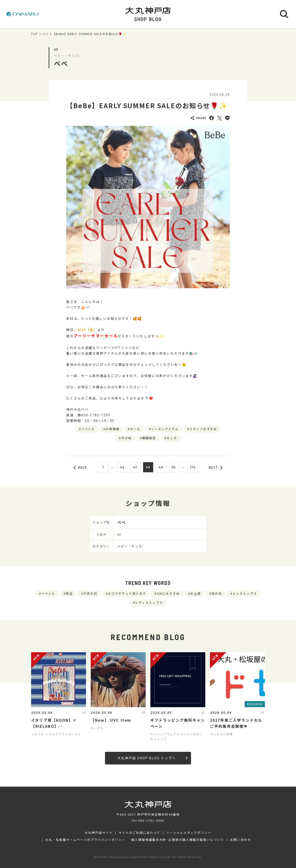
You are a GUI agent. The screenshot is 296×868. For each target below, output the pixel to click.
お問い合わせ (241, 840)
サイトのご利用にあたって (139, 833)
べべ (45, 34)
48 (148, 467)
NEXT (216, 467)
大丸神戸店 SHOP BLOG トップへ (152, 758)
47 (135, 467)
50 (174, 467)
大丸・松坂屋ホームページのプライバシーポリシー (85, 840)
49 (161, 467)
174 (193, 467)
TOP (35, 34)
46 (122, 467)
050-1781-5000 (151, 820)
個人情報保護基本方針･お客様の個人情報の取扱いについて (178, 840)
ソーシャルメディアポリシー (189, 833)
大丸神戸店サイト (99, 833)
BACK (80, 467)
